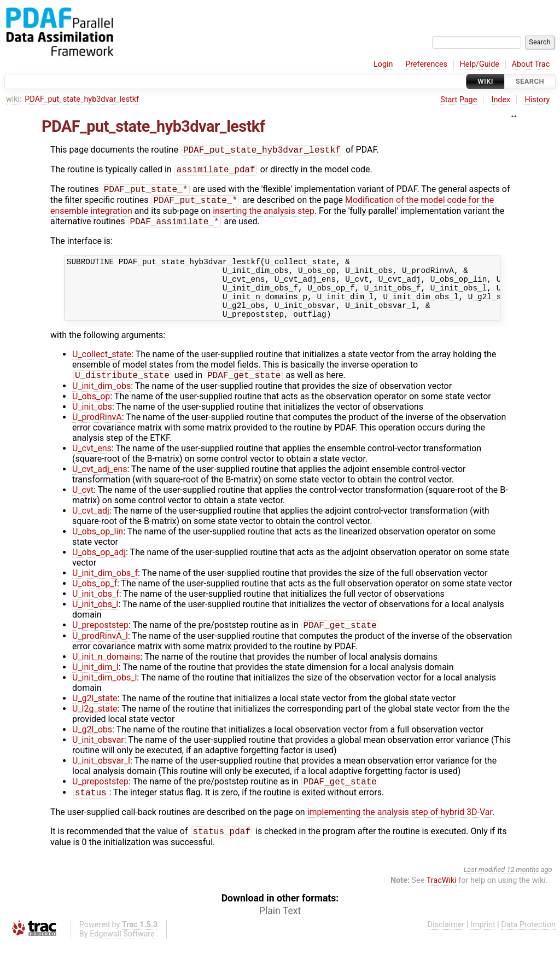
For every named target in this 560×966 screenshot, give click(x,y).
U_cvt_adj (91, 529)
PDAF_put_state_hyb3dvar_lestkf (82, 99)
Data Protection (528, 947)
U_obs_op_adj (99, 570)
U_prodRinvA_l (100, 655)
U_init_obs (92, 425)
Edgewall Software (122, 956)
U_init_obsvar (98, 759)
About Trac (531, 64)
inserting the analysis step (264, 215)
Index (501, 100)
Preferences (426, 64)
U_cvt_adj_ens (100, 487)
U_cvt (83, 508)
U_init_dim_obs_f (105, 591)
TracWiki (442, 903)
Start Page (459, 100)
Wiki (485, 81)
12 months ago (529, 892)
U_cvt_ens (92, 466)
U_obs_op (91, 414)
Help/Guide (480, 64)
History (537, 100)
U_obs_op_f (95, 601)
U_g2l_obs (92, 749)
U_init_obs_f (96, 612)
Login (383, 64)
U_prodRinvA (97, 435)
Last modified (485, 892)
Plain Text (280, 933)
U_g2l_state (95, 717)
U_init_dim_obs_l (104, 697)
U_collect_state (102, 371)
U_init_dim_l (95, 686)
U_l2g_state (95, 728)
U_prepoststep (100, 644)
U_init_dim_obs (101, 404)
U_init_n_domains (106, 676)
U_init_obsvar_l (101, 780)
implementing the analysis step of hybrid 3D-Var (400, 833)
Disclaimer (446, 947)
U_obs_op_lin (98, 549)
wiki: (14, 99)
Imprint (483, 947)
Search (530, 81)
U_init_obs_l (95, 622)
